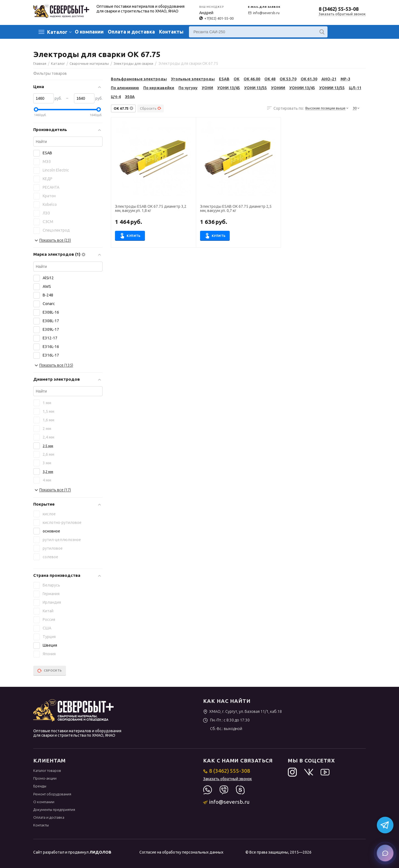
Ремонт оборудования (52, 794)
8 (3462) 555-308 (227, 771)
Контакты (171, 32)
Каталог (57, 32)
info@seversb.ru (264, 13)
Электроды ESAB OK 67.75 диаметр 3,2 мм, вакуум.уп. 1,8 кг (151, 209)
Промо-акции (45, 778)
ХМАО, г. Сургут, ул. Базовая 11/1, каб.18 (243, 711)
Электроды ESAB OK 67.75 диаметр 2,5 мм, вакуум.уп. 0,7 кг (236, 209)
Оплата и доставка (131, 32)
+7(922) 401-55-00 (216, 18)
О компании (89, 32)
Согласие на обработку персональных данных (181, 852)
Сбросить (151, 108)
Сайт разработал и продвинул (72, 852)
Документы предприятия (54, 810)
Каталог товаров (47, 770)
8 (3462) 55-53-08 (339, 9)
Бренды (40, 786)
